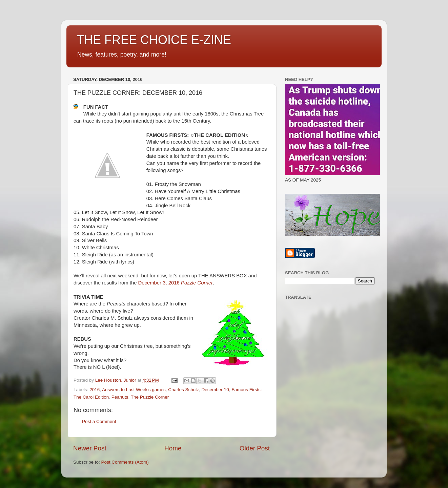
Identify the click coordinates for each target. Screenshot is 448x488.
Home (173, 448)
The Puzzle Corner (150, 397)
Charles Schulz (184, 390)
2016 (95, 390)
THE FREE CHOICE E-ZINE (154, 40)
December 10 (215, 390)
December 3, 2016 (176, 283)
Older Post (255, 448)
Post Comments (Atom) (125, 462)
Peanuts (120, 397)
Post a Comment (99, 421)
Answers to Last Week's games (134, 390)
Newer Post (90, 448)
